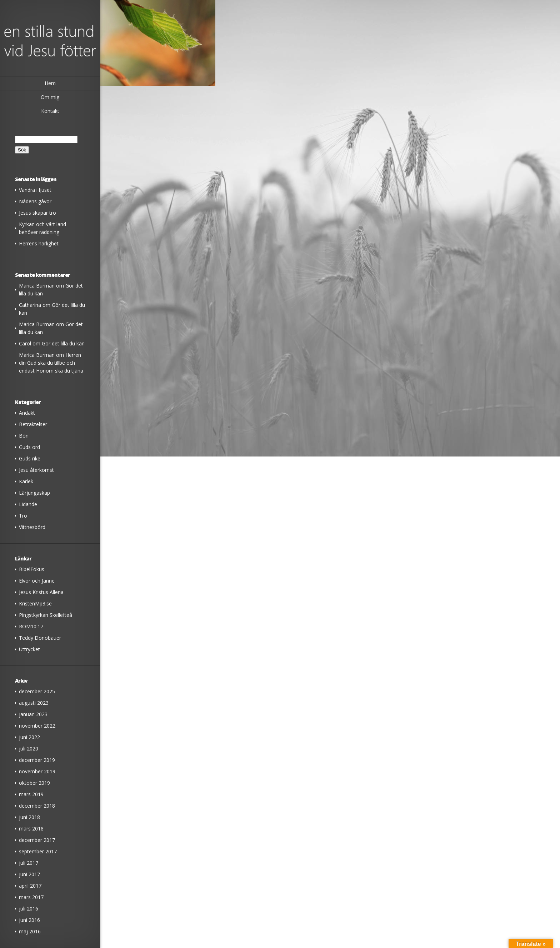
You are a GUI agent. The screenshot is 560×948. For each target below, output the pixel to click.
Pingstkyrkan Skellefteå (46, 615)
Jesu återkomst (36, 470)
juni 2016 (29, 920)
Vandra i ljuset (35, 190)
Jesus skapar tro (37, 213)
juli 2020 (29, 749)
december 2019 (37, 760)
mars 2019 (31, 794)
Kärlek (26, 481)
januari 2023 (33, 714)
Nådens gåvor (35, 201)
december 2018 (37, 806)
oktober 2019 (34, 783)
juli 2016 (29, 909)
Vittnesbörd (32, 527)
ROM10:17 (31, 626)
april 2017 (30, 886)
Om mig (50, 97)
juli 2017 (29, 863)
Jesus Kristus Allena (41, 592)
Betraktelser (33, 424)
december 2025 (37, 691)
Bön (24, 436)
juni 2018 (29, 817)
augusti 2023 (34, 703)
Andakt (27, 413)
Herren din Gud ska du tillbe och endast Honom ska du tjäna (51, 363)
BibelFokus (32, 569)
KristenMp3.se (35, 603)
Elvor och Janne (37, 581)
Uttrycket (29, 649)
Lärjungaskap (34, 493)
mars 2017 (31, 897)
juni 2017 (29, 874)
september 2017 (38, 851)
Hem (50, 83)
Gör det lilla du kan (63, 343)
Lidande (28, 504)
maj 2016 (30, 931)
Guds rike (30, 458)
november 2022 (37, 726)
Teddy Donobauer (40, 638)
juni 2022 (29, 737)
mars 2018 (31, 829)
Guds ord (29, 447)
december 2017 (37, 840)
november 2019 (37, 771)
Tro (23, 516)
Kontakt (50, 111)
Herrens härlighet (39, 243)
